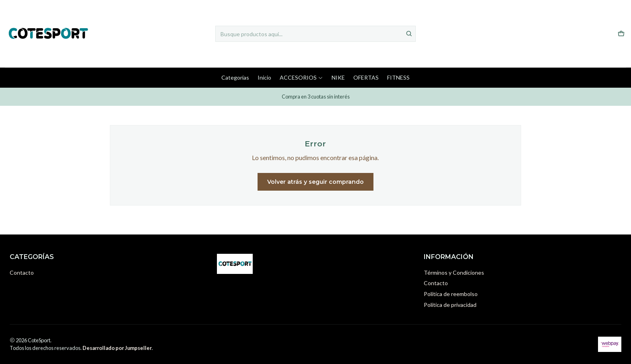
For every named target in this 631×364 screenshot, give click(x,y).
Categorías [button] (235, 77)
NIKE (338, 77)
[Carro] (621, 34)
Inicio (264, 77)
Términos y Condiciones (454, 272)
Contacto (22, 272)
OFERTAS (366, 77)
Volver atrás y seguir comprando (315, 182)
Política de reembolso (451, 294)
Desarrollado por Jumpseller (117, 348)
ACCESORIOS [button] (301, 77)
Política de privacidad (450, 305)
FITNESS (398, 77)
